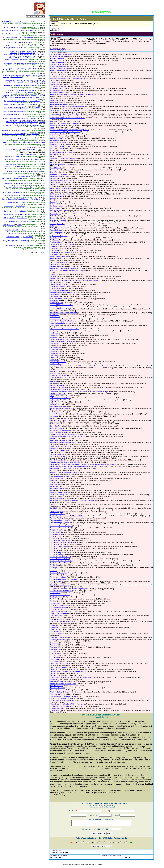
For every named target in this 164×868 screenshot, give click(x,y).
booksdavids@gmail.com (60, 50)
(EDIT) (55, 17)
